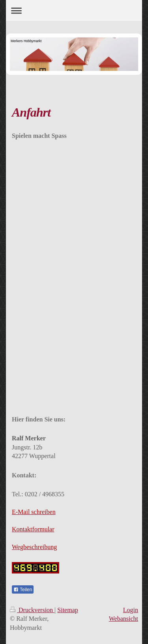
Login (131, 610)
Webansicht (124, 619)
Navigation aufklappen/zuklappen (74, 10)
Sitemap (67, 610)
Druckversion (32, 610)
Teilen (23, 590)
